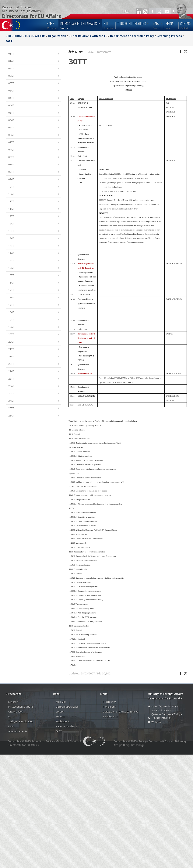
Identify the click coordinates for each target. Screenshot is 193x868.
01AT (34, 61)
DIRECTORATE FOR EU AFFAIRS (26, 36)
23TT (34, 379)
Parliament (109, 707)
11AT (34, 209)
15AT (34, 268)
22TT (34, 364)
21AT (34, 357)
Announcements (18, 731)
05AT (34, 120)
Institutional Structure (21, 707)
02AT (34, 76)
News (12, 726)
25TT (34, 408)
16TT (34, 275)
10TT (34, 187)
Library (60, 712)
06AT (34, 135)
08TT (34, 157)
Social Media (110, 716)
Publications (63, 721)
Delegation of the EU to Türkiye (121, 712)
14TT (34, 246)
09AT (34, 179)
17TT (34, 290)
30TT (9, 41)
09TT (34, 172)
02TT (34, 69)
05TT (34, 113)
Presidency (109, 702)
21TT (34, 349)
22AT (34, 371)
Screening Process (169, 36)
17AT (34, 298)
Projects (60, 716)
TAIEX (59, 731)
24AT (34, 401)
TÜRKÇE (125, 11)
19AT (34, 327)
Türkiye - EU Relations (21, 721)
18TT (34, 305)
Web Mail (61, 702)
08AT (34, 165)
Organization (57, 36)
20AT (34, 342)
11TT (34, 202)
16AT (34, 283)
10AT (34, 194)
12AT (34, 224)
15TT (34, 261)
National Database (66, 726)
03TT (34, 83)
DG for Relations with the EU (88, 36)
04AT (34, 106)
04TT (34, 98)
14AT (34, 253)
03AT (34, 91)
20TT (34, 335)
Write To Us (158, 722)
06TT (34, 128)
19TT (34, 320)
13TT (34, 231)
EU (10, 716)
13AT (34, 239)
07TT (34, 143)
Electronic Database (67, 707)
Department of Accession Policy (132, 36)
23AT (34, 386)
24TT (34, 394)
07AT (34, 150)
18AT (34, 312)
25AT (34, 416)
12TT (34, 216)
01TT (34, 54)
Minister (13, 702)
